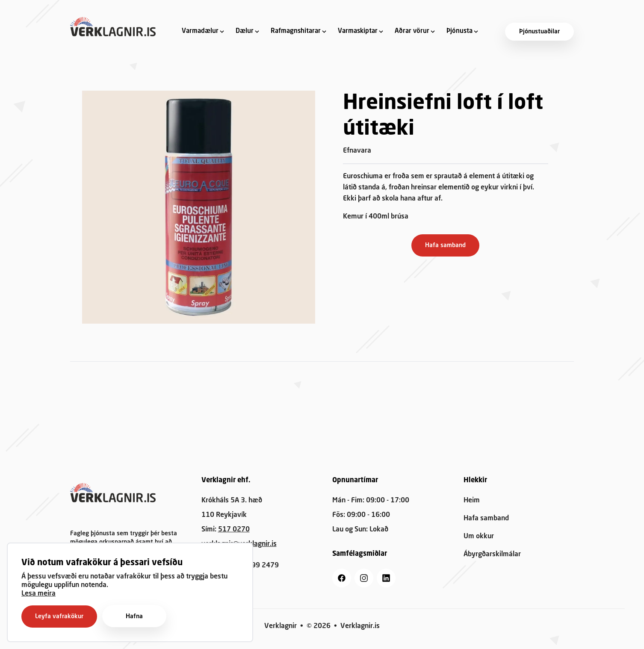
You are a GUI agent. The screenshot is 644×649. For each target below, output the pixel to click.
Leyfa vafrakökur (59, 617)
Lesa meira (38, 594)
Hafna (134, 617)
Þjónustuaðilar (539, 32)
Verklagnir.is (360, 626)
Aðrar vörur (412, 31)
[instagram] (364, 578)
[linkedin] (386, 578)
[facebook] (342, 578)
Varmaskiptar (358, 31)
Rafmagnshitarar (296, 31)
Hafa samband (445, 245)
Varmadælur (200, 31)
